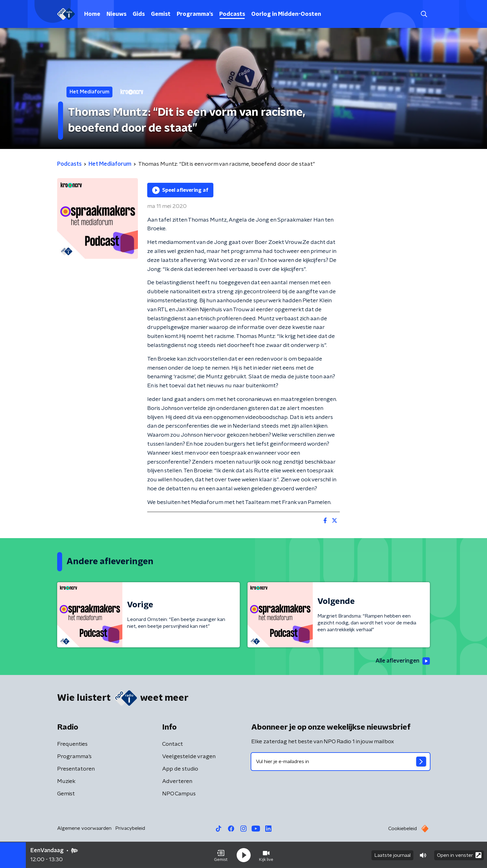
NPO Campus (179, 794)
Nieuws (116, 14)
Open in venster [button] (459, 855)
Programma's (195, 14)
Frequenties (72, 744)
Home (92, 14)
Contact (173, 744)
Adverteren (177, 782)
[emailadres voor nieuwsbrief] (341, 762)
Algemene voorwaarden (84, 829)
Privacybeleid (130, 829)
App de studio (180, 769)
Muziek (66, 782)
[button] (221, 855)
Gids (139, 14)
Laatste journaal (392, 855)
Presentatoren (76, 769)
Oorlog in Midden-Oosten (286, 14)
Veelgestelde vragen (189, 757)
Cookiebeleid (403, 829)
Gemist (161, 14)
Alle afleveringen (402, 661)
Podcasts (232, 14)
